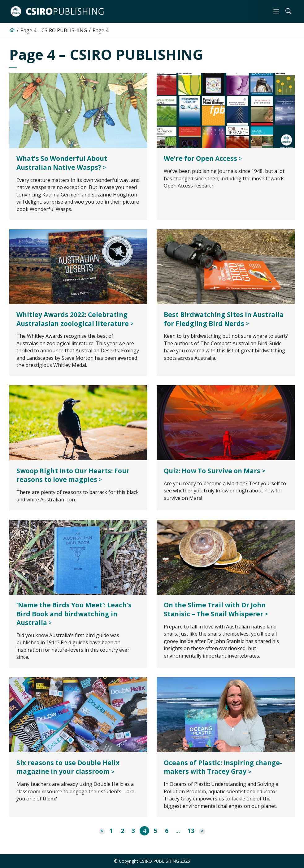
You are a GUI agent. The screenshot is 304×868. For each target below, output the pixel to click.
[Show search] (289, 11)
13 (191, 831)
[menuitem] (276, 11)
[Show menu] (276, 11)
